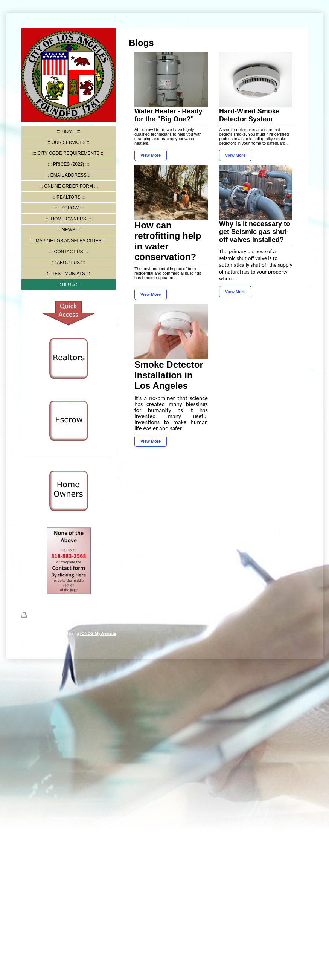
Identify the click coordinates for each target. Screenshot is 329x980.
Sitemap (50, 616)
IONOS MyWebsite (98, 633)
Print (31, 616)
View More (151, 155)
